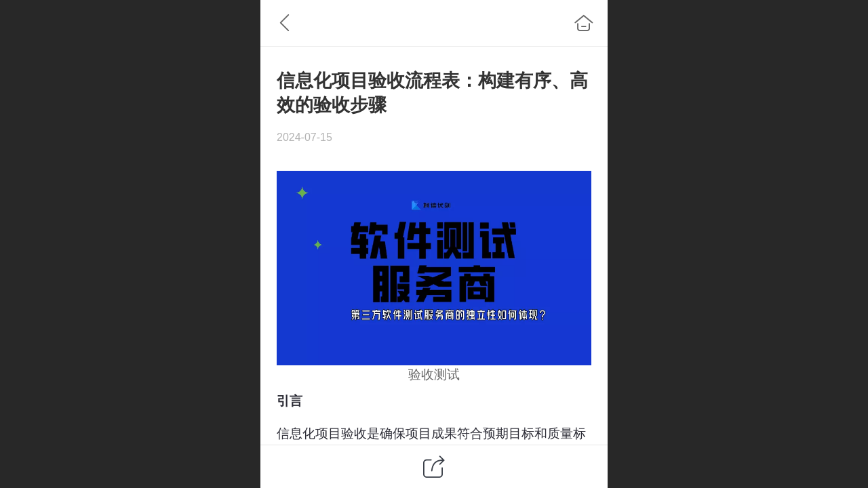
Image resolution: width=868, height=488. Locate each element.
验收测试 (434, 374)
